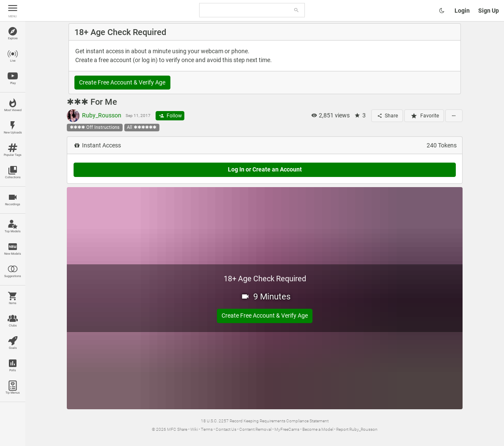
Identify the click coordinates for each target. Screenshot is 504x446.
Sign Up (489, 11)
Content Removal (255, 429)
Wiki (194, 429)
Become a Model (318, 429)
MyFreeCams (287, 429)
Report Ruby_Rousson (357, 429)
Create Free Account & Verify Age (122, 82)
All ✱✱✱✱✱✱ (142, 127)
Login (462, 11)
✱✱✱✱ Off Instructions (95, 127)
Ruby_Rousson (94, 116)
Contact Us (226, 429)
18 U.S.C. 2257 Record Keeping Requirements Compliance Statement (265, 421)
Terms (207, 429)
